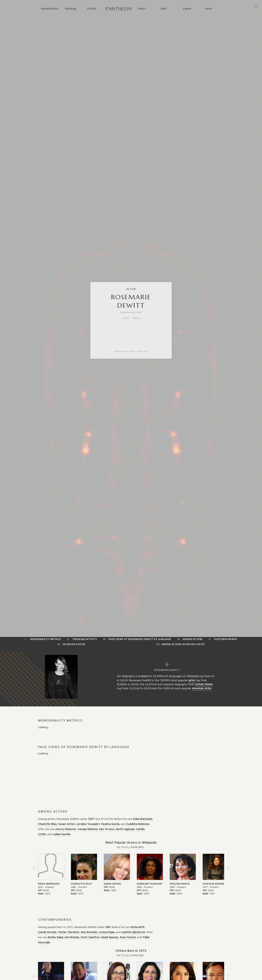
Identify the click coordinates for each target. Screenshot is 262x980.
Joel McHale (72, 938)
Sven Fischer (128, 938)
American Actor (202, 689)
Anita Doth (137, 927)
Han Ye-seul (106, 829)
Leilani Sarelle (62, 835)
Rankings (71, 9)
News (209, 9)
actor (192, 681)
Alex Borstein (89, 932)
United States (204, 685)
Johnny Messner (66, 829)
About (142, 9)
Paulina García (110, 824)
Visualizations (49, 9)
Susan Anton (67, 824)
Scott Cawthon (90, 938)
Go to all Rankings (130, 847)
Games (187, 9)
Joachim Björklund (133, 932)
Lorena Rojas (107, 932)
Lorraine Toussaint (88, 824)
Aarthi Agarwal (125, 829)
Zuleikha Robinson (138, 824)
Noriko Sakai (55, 938)
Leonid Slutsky (47, 932)
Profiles (92, 9)
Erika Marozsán (143, 819)
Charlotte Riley (47, 824)
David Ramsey (110, 938)
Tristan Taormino (69, 932)
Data (163, 9)
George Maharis (88, 829)
